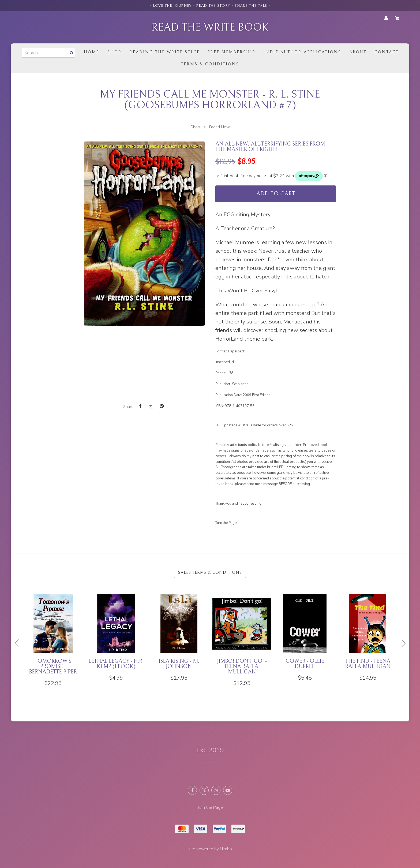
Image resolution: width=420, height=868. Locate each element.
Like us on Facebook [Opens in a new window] (192, 790)
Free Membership (231, 52)
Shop (114, 52)
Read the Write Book (210, 27)
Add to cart (276, 194)
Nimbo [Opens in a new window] (226, 849)
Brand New (220, 127)
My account (386, 18)
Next (401, 643)
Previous (19, 643)
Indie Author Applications (302, 52)
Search (71, 53)
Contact (387, 52)
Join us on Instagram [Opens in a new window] (216, 790)
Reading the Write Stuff (164, 52)
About (358, 52)
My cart (398, 18)
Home (92, 52)
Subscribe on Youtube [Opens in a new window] (228, 790)
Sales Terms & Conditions (210, 572)
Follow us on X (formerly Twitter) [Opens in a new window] (204, 790)
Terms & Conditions (210, 64)
